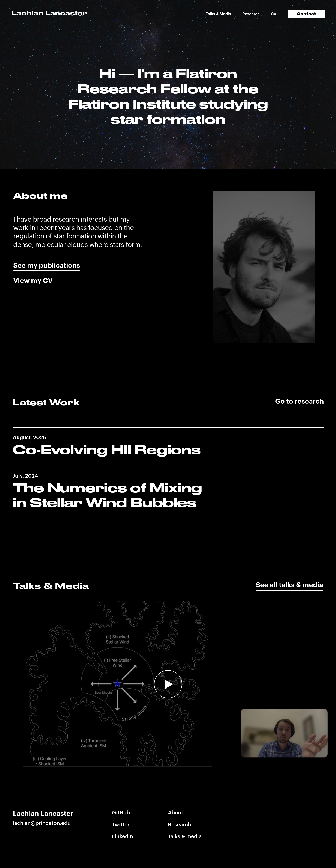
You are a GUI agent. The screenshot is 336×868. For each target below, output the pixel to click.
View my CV (33, 281)
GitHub (121, 813)
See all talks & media (289, 585)
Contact (306, 14)
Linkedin (123, 836)
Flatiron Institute (132, 104)
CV (274, 14)
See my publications (47, 266)
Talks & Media (218, 14)
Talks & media (185, 836)
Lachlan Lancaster (49, 13)
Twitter (121, 825)
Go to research (300, 402)
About (176, 813)
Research (251, 14)
